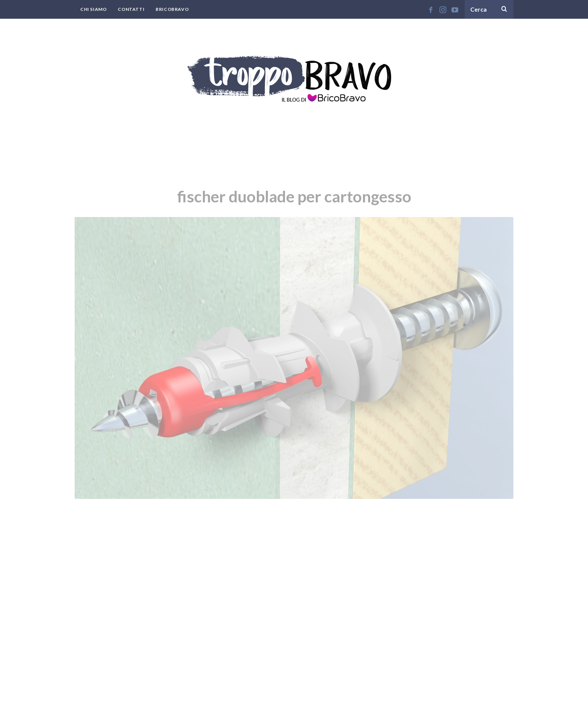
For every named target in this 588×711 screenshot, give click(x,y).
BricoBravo (172, 9)
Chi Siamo (93, 9)
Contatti (131, 9)
